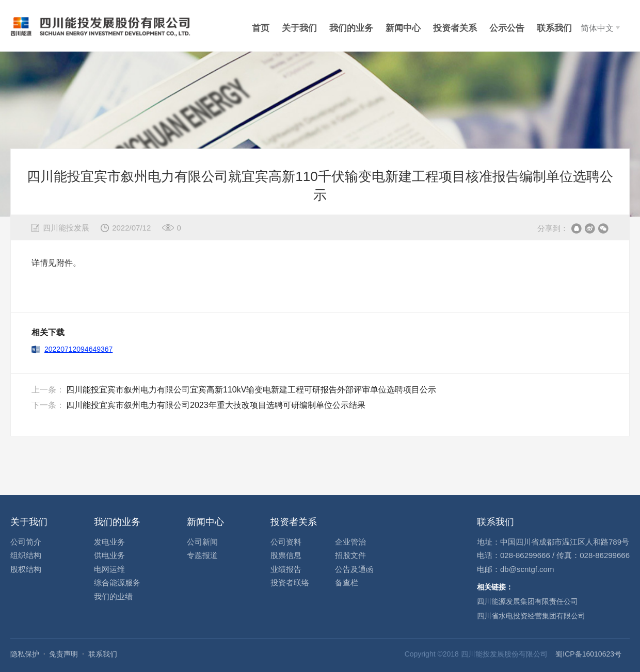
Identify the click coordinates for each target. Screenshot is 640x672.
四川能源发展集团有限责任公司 (527, 601)
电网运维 (109, 569)
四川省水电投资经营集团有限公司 (531, 616)
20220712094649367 (78, 349)
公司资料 (286, 542)
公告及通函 (354, 569)
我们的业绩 (113, 596)
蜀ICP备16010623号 (588, 654)
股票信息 (286, 555)
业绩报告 (286, 569)
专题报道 (202, 555)
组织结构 (26, 555)
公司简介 (26, 542)
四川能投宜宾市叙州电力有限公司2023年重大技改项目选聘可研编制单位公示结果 (216, 405)
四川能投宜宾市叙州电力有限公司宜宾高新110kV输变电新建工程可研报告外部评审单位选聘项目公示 (251, 390)
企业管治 (350, 542)
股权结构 (26, 569)
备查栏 (347, 583)
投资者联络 (290, 583)
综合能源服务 (117, 583)
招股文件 (350, 555)
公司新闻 (202, 542)
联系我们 (103, 654)
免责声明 (63, 654)
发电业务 (109, 542)
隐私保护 (25, 654)
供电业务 (109, 555)
